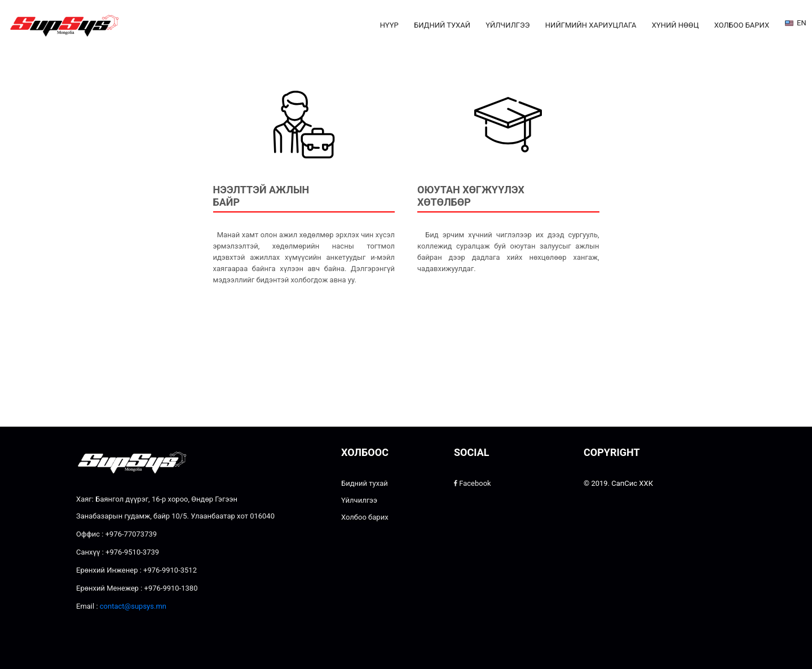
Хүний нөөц (675, 25)
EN (794, 23)
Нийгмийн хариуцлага (591, 25)
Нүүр (389, 25)
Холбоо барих (742, 25)
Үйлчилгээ (507, 25)
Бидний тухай (442, 25)
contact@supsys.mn (133, 606)
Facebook (473, 483)
